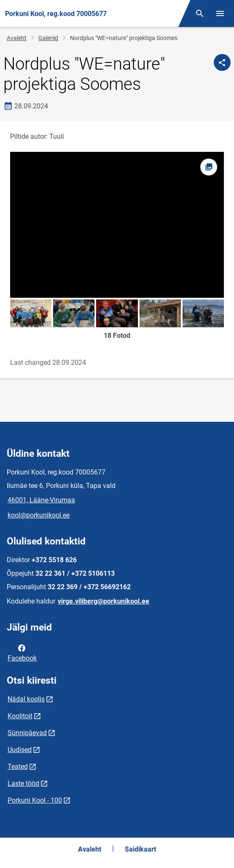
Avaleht (17, 38)
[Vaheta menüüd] (220, 13)
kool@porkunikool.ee (39, 515)
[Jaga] (222, 62)
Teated (18, 767)
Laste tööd (23, 783)
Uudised (20, 750)
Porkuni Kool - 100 (35, 800)
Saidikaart (140, 849)
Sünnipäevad (27, 733)
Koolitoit (20, 716)
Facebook (22, 652)
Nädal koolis (26, 699)
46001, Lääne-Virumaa (41, 500)
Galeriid (48, 38)
